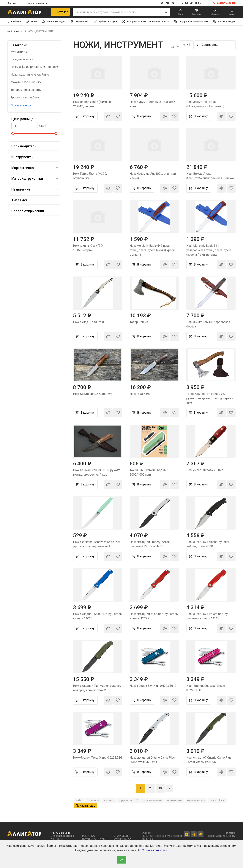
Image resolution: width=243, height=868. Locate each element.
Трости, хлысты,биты (25, 97)
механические (196, 800)
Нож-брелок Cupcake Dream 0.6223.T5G (206, 688)
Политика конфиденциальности (222, 834)
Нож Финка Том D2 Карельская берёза (208, 324)
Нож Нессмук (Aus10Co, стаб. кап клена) (153, 176)
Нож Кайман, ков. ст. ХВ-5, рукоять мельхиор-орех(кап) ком (97, 472)
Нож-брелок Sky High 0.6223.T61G (153, 686)
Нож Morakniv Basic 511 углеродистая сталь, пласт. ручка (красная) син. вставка (209, 250)
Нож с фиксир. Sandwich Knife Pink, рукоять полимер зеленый (97, 544)
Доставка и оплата (37, 3)
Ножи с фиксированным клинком (34, 67)
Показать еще (21, 105)
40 (160, 788)
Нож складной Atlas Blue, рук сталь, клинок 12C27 (98, 616)
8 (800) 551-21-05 (191, 3)
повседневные (153, 800)
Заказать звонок (226, 3)
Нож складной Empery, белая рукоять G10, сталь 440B (150, 544)
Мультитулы (19, 52)
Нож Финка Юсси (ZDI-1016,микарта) (89, 248)
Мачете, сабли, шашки (26, 82)
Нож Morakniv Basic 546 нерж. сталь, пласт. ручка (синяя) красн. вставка (152, 250)
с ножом (109, 800)
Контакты (12, 3)
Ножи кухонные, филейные (30, 75)
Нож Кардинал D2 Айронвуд (93, 394)
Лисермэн (93, 800)
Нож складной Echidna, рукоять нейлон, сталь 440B (208, 544)
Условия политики (155, 850)
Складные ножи (22, 59)
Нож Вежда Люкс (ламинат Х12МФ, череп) (92, 104)
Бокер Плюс (217, 800)
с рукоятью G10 (129, 800)
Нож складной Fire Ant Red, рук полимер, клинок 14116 (208, 616)
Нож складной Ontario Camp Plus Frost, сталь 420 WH (152, 760)
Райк (79, 800)
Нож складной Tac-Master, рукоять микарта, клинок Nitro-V (97, 688)
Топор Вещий (139, 322)
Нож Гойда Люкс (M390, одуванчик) (90, 176)
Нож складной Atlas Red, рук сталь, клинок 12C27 (154, 616)
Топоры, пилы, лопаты (26, 90)
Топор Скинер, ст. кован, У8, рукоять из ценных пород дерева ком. (210, 398)
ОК (122, 860)
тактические (175, 800)
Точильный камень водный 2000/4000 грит (149, 472)
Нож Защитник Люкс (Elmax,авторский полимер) (205, 104)
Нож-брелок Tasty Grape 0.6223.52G (98, 758)
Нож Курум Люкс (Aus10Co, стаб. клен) (153, 104)
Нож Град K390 (140, 394)
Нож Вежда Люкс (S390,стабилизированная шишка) (210, 176)
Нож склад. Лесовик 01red (205, 470)
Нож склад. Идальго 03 (89, 322)
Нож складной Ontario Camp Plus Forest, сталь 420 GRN (209, 760)
